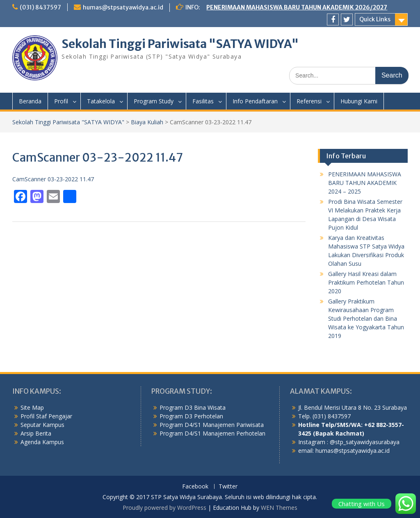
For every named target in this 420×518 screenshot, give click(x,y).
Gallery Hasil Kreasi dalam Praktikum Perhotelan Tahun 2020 (366, 282)
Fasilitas (203, 101)
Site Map (32, 407)
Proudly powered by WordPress (164, 508)
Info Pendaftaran (255, 101)
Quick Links (375, 19)
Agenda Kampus (42, 442)
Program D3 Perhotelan (191, 416)
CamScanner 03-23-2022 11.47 (53, 179)
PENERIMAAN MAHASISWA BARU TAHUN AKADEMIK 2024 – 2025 (365, 183)
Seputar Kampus (42, 425)
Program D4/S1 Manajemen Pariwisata (212, 425)
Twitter (228, 487)
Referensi (309, 101)
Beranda (30, 101)
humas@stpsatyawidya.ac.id (123, 7)
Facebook (195, 487)
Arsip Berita (36, 433)
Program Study (154, 101)
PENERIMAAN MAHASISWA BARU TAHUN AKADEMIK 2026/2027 (297, 7)
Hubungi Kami (359, 101)
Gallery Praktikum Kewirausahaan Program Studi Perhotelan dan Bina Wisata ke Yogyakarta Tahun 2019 (366, 318)
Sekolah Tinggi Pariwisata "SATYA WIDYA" (180, 44)
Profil (61, 101)
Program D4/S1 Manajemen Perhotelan (212, 433)
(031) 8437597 (40, 7)
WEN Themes (279, 508)
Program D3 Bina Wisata (193, 407)
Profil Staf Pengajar (46, 416)
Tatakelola (101, 101)
